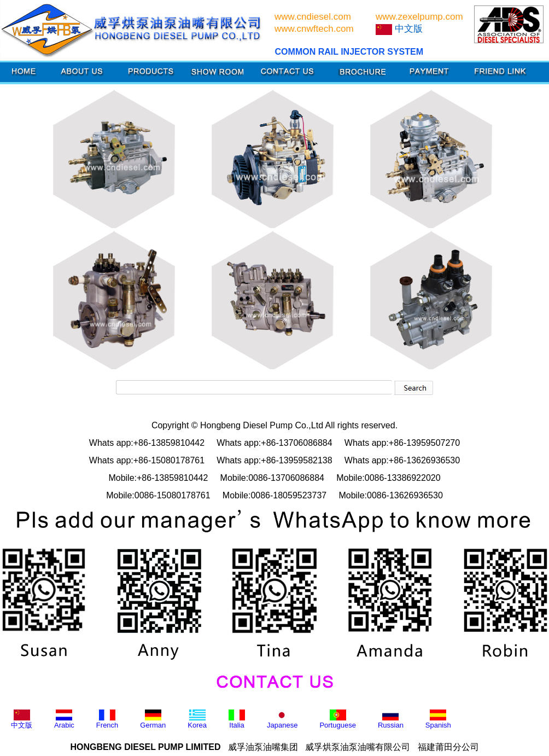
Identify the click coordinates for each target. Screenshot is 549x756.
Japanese (282, 719)
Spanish (438, 719)
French (107, 719)
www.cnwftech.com (314, 29)
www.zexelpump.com (419, 17)
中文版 (22, 719)
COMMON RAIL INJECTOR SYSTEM (349, 52)
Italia (237, 719)
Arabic (64, 719)
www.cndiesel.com (313, 17)
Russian (391, 719)
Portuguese (338, 719)
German (153, 719)
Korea (197, 719)
